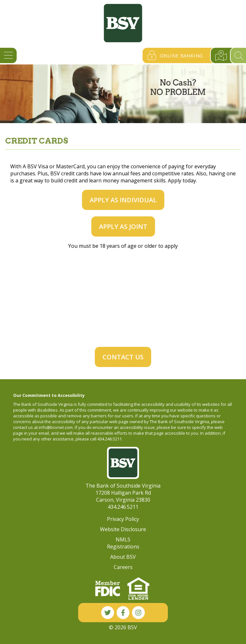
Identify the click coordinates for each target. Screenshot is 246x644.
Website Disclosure (123, 529)
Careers (123, 567)
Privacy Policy (123, 519)
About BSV (123, 557)
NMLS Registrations (123, 543)
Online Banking (174, 55)
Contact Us (123, 357)
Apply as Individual (123, 200)
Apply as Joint (123, 226)
